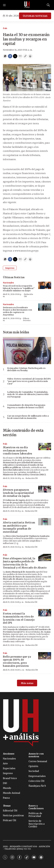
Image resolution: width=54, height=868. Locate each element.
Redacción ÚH (29, 295)
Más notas (27, 683)
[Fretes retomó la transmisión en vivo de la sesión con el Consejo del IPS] (45, 613)
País (5, 28)
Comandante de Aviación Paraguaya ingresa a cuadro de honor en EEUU (26, 406)
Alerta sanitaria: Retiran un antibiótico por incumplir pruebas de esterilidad (19, 527)
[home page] (27, 5)
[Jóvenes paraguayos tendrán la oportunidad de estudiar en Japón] (45, 489)
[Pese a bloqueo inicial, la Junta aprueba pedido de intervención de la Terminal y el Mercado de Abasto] (45, 558)
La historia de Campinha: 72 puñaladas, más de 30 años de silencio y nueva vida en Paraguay (28, 394)
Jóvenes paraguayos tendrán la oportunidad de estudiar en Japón (18, 493)
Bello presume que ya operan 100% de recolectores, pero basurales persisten (17, 661)
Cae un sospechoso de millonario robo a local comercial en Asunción (28, 417)
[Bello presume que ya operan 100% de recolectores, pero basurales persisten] (45, 656)
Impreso (10, 268)
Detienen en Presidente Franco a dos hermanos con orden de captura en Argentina (17, 311)
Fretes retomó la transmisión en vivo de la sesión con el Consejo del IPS (19, 618)
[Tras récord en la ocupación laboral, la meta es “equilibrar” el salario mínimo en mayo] (45, 285)
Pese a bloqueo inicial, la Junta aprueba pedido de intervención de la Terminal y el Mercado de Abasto (25, 563)
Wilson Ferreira (27, 319)
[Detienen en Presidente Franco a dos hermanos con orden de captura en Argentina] (45, 307)
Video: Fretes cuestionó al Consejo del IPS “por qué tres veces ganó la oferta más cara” (29, 381)
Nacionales (8, 283)
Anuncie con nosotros (36, 755)
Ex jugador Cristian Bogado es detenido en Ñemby (26, 369)
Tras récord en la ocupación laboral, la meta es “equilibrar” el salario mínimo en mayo (19, 288)
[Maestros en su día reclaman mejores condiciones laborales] (45, 446)
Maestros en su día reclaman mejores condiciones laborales (17, 450)
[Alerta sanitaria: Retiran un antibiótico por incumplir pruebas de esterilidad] (45, 522)
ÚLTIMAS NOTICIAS (35, 16)
